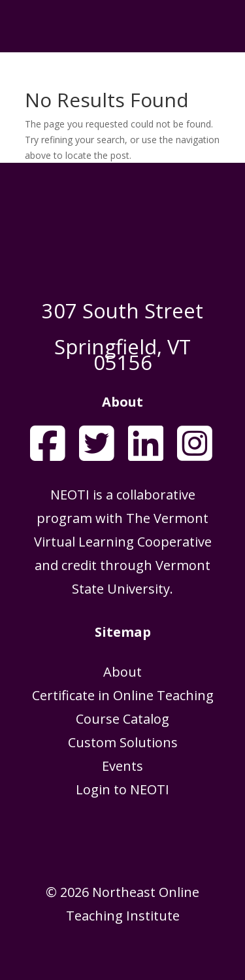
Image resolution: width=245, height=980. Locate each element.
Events (122, 766)
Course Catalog (122, 719)
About (122, 672)
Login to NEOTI (122, 789)
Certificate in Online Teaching (123, 695)
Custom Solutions (123, 742)
